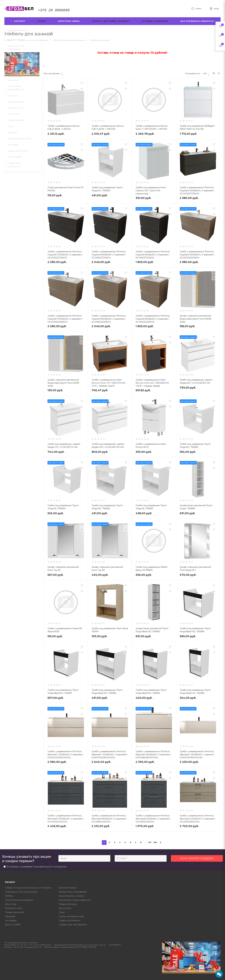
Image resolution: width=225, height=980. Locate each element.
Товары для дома (68, 904)
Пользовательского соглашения (50, 867)
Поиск (42, 21)
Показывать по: (193, 73)
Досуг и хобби (13, 925)
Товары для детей (15, 912)
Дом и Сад (11, 904)
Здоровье (10, 916)
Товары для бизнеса (69, 920)
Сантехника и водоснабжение (75, 900)
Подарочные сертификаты (73, 925)
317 (150, 842)
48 (206, 73)
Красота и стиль (14, 908)
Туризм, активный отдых (71, 916)
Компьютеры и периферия (73, 892)
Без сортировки (53, 73)
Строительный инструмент (19, 900)
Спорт (62, 912)
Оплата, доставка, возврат (111, 21)
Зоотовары (11, 920)
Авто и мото (65, 908)
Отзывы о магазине (155, 21)
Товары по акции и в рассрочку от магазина (28, 888)
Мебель (9, 896)
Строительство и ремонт (72, 896)
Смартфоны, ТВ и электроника (21, 892)
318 (155, 842)
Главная (8, 40)
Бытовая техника (68, 888)
